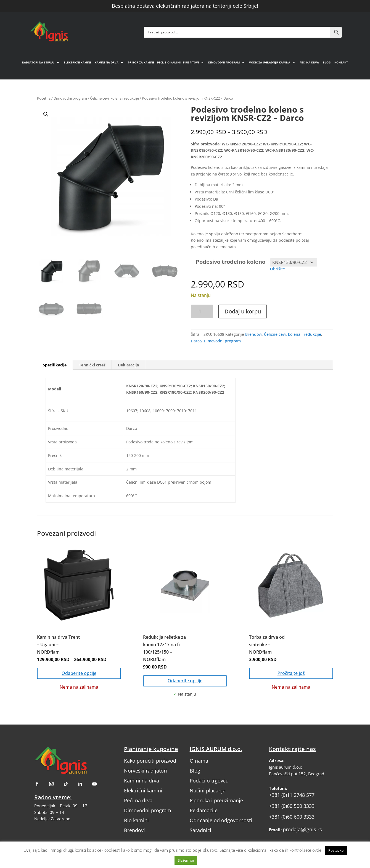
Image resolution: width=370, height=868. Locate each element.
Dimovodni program (224, 62)
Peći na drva (309, 62)
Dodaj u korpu (243, 311)
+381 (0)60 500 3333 (292, 806)
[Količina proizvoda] (202, 311)
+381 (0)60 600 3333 (292, 817)
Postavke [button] (336, 850)
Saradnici (200, 830)
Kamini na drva (107, 62)
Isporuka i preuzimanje (216, 800)
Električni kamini (77, 62)
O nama (199, 761)
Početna (44, 98)
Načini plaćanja (208, 790)
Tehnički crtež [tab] (92, 365)
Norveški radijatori (146, 771)
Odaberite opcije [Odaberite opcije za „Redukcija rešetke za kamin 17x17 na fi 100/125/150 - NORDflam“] (185, 681)
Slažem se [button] (186, 860)
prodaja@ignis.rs (302, 829)
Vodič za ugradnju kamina (270, 62)
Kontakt (341, 62)
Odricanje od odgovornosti (221, 820)
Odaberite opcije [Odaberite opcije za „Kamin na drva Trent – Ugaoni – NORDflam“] (79, 673)
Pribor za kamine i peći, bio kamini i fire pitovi (163, 62)
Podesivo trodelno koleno (231, 262)
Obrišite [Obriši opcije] (277, 269)
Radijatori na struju (38, 62)
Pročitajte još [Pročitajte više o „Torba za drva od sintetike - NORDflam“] (291, 673)
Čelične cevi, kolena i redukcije (114, 98)
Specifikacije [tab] (55, 365)
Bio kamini (136, 820)
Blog (327, 62)
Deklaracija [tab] (128, 365)
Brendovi (253, 334)
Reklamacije (204, 810)
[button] (112, 178)
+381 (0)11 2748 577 (292, 795)
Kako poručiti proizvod (150, 761)
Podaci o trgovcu (209, 781)
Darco (196, 341)
